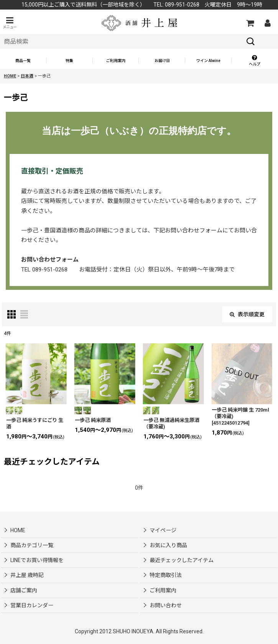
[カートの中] (250, 23)
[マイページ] (267, 23)
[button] (10, 23)
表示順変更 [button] (247, 314)
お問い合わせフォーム (50, 260)
